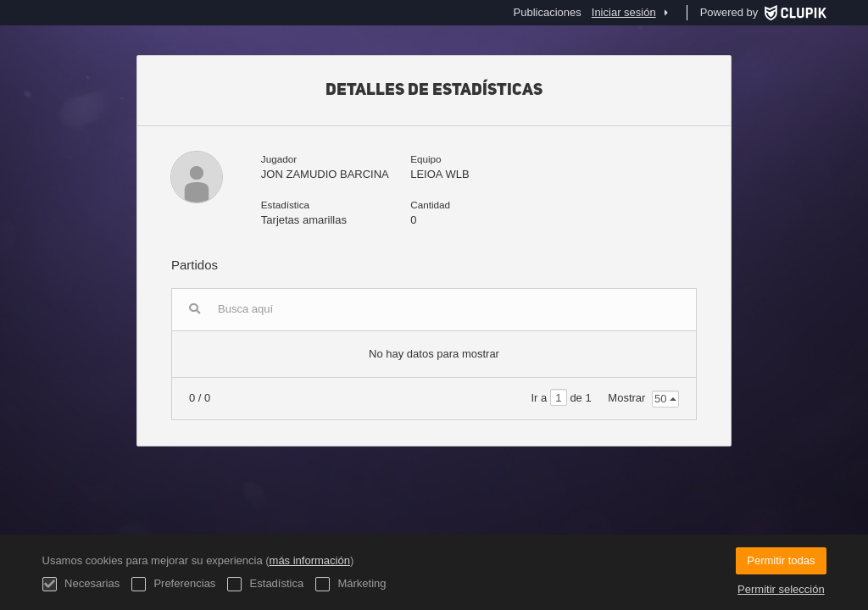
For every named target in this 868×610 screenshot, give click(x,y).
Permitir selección (781, 589)
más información (310, 560)
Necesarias (81, 584)
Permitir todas (781, 560)
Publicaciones (548, 12)
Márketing (351, 584)
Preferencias (174, 584)
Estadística (265, 584)
